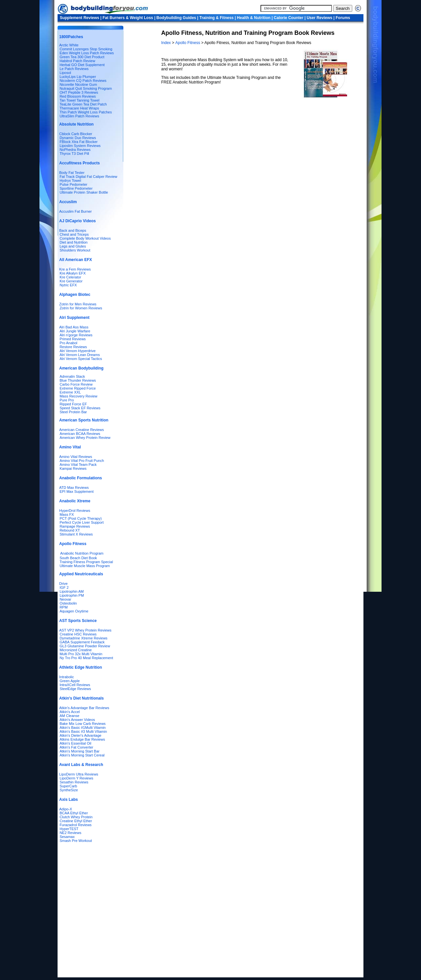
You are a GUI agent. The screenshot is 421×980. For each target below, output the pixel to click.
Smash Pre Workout (76, 841)
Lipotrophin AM (72, 591)
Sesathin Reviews (74, 782)
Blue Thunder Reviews (78, 380)
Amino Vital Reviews (76, 457)
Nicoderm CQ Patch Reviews (83, 81)
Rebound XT (70, 530)
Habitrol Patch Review (77, 61)
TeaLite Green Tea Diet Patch (83, 104)
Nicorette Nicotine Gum (78, 84)
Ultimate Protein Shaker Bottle (84, 192)
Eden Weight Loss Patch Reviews (87, 53)
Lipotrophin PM (72, 595)
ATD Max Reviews (74, 488)
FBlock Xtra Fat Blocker (79, 142)
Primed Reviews (73, 339)
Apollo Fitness (188, 43)
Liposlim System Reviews (80, 146)
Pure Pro (67, 400)
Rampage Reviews (75, 526)
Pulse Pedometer (73, 184)
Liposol (65, 73)
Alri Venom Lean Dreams (80, 355)
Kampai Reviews (73, 468)
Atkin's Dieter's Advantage (80, 735)
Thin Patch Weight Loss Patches (86, 112)
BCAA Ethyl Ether (74, 813)
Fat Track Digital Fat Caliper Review (88, 177)
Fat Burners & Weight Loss (128, 18)
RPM (63, 607)
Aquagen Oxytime (74, 611)
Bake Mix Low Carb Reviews (83, 724)
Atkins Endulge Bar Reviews (82, 739)
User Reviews (319, 18)
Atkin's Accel (70, 712)
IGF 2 (64, 587)
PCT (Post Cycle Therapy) (81, 518)
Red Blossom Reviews (78, 96)
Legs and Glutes (73, 246)
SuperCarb (68, 786)
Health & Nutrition (254, 18)
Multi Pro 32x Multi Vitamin (81, 654)
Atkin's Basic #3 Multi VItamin (83, 731)
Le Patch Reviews (74, 69)
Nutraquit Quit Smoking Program (86, 88)
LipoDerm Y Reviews (76, 778)
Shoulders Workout (75, 250)
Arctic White (69, 45)
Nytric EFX (68, 285)
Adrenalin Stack (72, 376)
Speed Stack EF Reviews (80, 408)
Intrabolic (67, 677)
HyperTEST (69, 829)
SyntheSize (69, 790)
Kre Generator (71, 281)
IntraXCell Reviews (75, 685)
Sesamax (67, 837)
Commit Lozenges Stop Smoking (86, 49)
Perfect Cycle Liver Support (82, 522)
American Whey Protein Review (85, 438)
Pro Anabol (68, 343)
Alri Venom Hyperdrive (77, 351)
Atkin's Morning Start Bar (79, 751)
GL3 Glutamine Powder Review (85, 646)
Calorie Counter (288, 18)
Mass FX (67, 514)
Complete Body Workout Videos (85, 238)
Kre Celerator (70, 277)
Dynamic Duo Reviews (78, 138)
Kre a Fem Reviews (75, 269)
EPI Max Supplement (76, 491)
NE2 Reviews (70, 833)
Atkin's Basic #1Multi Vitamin (83, 728)
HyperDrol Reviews (75, 511)
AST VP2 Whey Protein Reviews (85, 630)
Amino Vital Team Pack (78, 465)
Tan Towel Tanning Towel (79, 100)
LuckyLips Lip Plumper (78, 77)
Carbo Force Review (76, 384)
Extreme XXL (70, 392)
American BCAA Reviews (80, 434)
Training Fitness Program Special (86, 562)
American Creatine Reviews (82, 430)
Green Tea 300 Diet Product (82, 57)
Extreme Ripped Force (78, 388)
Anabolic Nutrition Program (82, 553)
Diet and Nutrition (74, 242)
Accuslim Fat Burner (75, 211)
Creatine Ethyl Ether (76, 821)
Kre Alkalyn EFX (73, 273)
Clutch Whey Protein (76, 817)
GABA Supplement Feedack (82, 642)
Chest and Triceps (74, 234)
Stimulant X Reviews (76, 534)
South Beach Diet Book (78, 558)
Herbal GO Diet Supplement (82, 65)
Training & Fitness (216, 18)
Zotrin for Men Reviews (78, 304)
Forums (343, 18)
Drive (63, 584)
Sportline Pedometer (76, 188)
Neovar (65, 599)
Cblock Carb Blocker (76, 134)
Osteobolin (68, 603)
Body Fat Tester (72, 173)
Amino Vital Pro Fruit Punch (82, 461)
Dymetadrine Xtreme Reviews (84, 638)
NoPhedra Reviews (75, 150)
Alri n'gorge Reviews (76, 335)
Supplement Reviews (80, 18)
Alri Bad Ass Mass (74, 327)
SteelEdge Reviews (75, 689)
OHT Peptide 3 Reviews (79, 92)
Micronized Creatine (76, 650)
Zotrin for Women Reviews (81, 308)
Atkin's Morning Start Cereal (82, 755)
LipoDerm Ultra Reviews (79, 774)
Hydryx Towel (70, 180)
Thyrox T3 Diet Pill (74, 154)
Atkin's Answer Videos (77, 720)
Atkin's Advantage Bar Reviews (84, 708)
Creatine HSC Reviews (78, 634)
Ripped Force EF (73, 404)
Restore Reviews (73, 347)
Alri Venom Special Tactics (81, 359)
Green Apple (70, 681)
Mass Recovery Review (78, 396)
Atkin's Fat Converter (76, 747)
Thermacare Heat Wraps (79, 108)
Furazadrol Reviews (75, 825)
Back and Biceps (73, 230)
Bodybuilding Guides (176, 18)
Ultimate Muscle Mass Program (85, 566)
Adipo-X (66, 809)
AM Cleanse (69, 716)
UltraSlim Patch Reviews (79, 116)
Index (167, 43)
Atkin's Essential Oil (75, 743)
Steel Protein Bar (73, 412)
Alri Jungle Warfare (75, 331)
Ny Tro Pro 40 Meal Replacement (86, 658)
